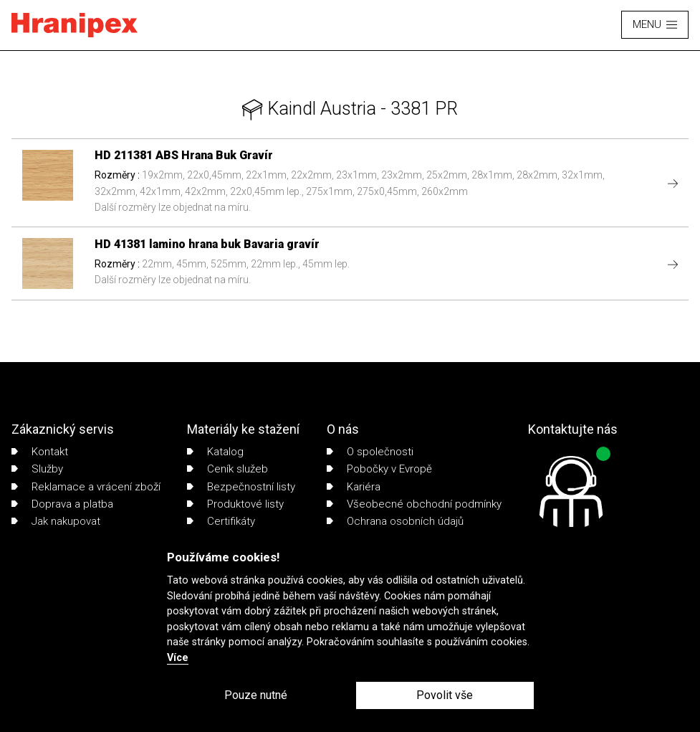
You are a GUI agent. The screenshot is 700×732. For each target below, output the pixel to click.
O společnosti (370, 452)
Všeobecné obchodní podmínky (414, 504)
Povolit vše (445, 695)
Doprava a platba (62, 504)
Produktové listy (235, 504)
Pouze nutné (256, 695)
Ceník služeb (227, 469)
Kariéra (354, 487)
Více (178, 658)
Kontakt (40, 452)
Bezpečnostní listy (241, 487)
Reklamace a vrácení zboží (86, 487)
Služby (37, 469)
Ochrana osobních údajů (395, 521)
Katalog (215, 452)
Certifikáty (221, 521)
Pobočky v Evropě (379, 469)
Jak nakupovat (56, 521)
